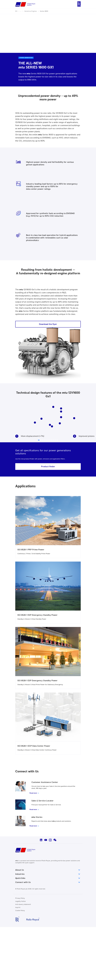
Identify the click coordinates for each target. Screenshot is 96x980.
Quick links (48, 878)
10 (61, 412)
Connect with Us (48, 882)
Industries (48, 874)
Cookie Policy (20, 911)
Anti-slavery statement (23, 904)
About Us (48, 870)
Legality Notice (20, 901)
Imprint (18, 908)
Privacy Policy (20, 898)
